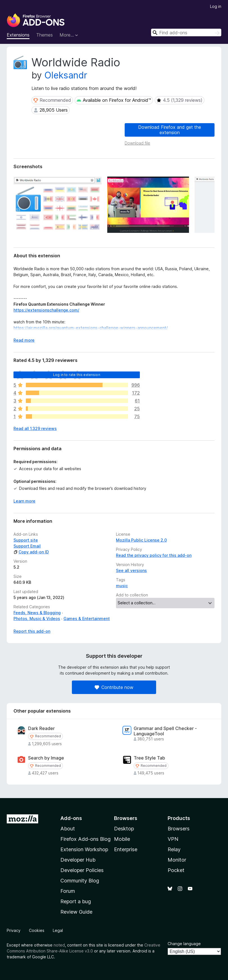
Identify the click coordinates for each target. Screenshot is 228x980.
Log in (216, 6)
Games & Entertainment (87, 619)
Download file (137, 143)
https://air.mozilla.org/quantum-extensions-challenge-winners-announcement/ (91, 328)
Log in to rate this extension (77, 375)
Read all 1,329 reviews (35, 428)
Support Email (27, 546)
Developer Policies (82, 870)
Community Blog (80, 881)
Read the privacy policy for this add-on (154, 555)
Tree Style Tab (149, 758)
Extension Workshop (84, 849)
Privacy (14, 930)
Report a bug (76, 901)
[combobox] (186, 32)
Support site (26, 540)
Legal (58, 930)
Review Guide (76, 912)
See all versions (131, 570)
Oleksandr (66, 75)
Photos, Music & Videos (37, 619)
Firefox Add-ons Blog (85, 839)
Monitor (177, 860)
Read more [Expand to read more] (24, 340)
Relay (174, 849)
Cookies (37, 930)
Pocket (176, 870)
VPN (173, 839)
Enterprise (126, 849)
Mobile (122, 839)
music (122, 586)
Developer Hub (78, 860)
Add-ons (71, 818)
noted (59, 945)
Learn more (24, 501)
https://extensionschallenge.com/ (46, 310)
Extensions (18, 35)
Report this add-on (32, 631)
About (68, 829)
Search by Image (46, 758)
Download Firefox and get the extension (170, 130)
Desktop (124, 829)
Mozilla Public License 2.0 (141, 540)
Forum (68, 891)
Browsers (179, 829)
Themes (45, 35)
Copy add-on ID (31, 552)
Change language (184, 944)
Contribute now (114, 687)
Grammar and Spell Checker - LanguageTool (165, 731)
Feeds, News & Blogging (37, 613)
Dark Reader (41, 728)
